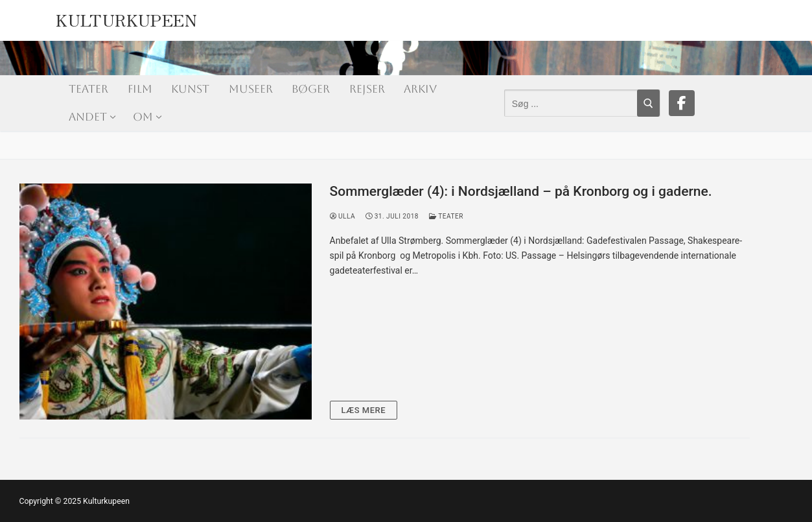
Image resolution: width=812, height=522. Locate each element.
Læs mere (364, 410)
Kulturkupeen (126, 17)
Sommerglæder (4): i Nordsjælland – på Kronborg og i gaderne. (521, 191)
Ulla (343, 216)
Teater (446, 216)
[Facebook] (682, 103)
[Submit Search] (648, 103)
